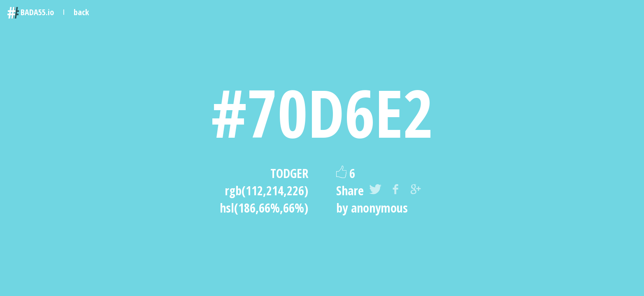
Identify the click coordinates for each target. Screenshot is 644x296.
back (81, 12)
